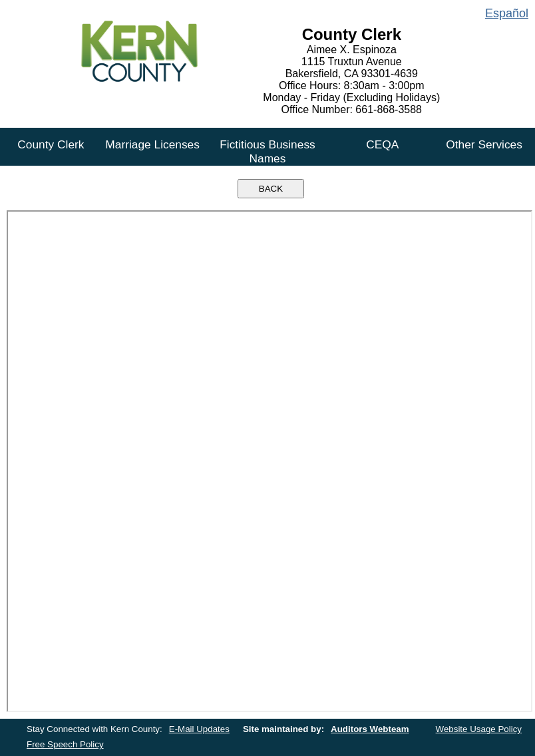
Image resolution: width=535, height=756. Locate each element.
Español (507, 13)
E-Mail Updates (199, 729)
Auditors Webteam (370, 729)
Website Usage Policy (479, 729)
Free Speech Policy (65, 744)
